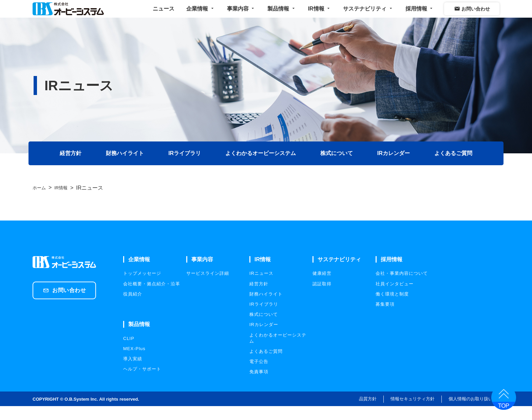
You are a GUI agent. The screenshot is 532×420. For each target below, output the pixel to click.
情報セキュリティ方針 (413, 413)
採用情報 (420, 15)
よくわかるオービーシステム (261, 167)
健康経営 (322, 287)
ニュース (164, 15)
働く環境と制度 (392, 308)
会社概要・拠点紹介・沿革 (152, 297)
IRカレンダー (395, 167)
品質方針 (368, 413)
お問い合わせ (472, 15)
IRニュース (261, 287)
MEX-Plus (134, 362)
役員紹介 (133, 308)
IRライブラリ (184, 167)
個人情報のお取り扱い (471, 413)
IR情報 (320, 15)
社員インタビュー (395, 297)
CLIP (129, 352)
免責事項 (259, 386)
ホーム (41, 202)
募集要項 (385, 318)
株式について (337, 167)
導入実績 (133, 373)
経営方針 (69, 167)
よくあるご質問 (455, 167)
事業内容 (241, 15)
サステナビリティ (368, 15)
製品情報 (282, 15)
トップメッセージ (142, 287)
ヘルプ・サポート (142, 383)
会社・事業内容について (402, 287)
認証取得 (322, 297)
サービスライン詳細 (208, 287)
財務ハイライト (123, 167)
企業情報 (201, 15)
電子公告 (259, 375)
